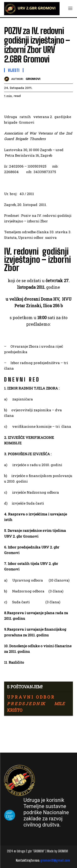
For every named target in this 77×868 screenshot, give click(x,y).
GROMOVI (33, 79)
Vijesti (14, 70)
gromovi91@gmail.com (55, 860)
